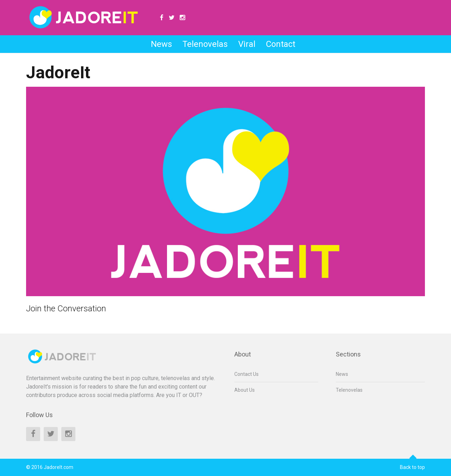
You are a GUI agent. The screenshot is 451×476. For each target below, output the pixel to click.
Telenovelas (205, 44)
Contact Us (246, 374)
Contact (281, 44)
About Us (245, 390)
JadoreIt (58, 72)
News (161, 44)
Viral (247, 44)
